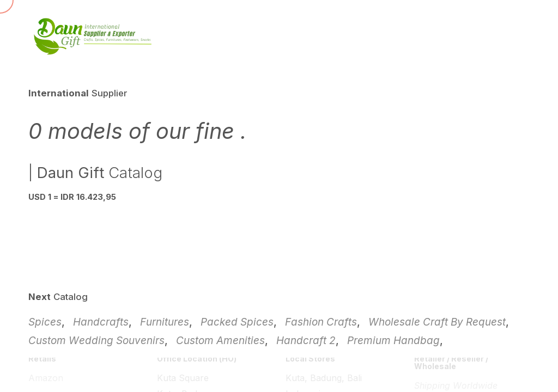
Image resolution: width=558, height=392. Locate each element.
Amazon (46, 378)
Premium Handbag (393, 341)
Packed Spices (237, 322)
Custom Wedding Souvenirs (96, 341)
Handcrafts (101, 322)
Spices (45, 322)
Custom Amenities (220, 341)
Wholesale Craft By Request (437, 322)
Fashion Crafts (321, 322)
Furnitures (165, 322)
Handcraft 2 (306, 341)
